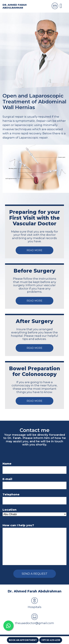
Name (7, 464)
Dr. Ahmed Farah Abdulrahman (15, 6)
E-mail (7, 479)
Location (10, 510)
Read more (34, 250)
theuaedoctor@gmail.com (34, 619)
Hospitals (35, 603)
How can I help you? (18, 525)
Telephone (11, 494)
